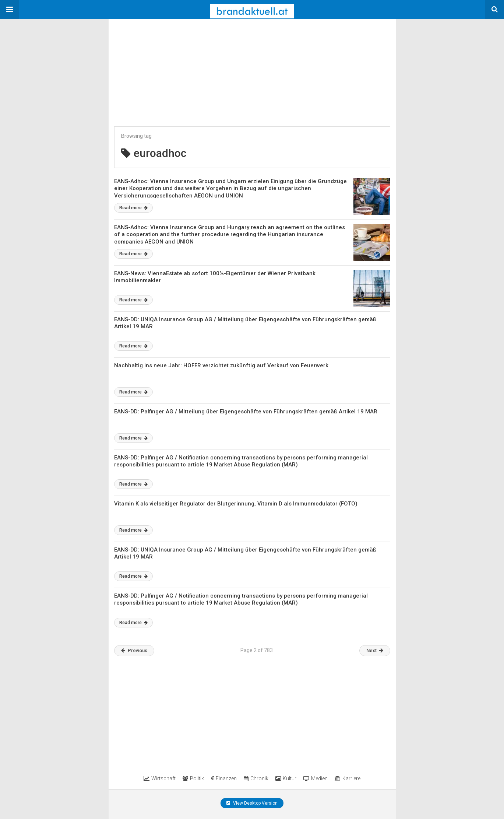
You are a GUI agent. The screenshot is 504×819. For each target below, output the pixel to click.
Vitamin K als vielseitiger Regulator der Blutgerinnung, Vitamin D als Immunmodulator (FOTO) (236, 504)
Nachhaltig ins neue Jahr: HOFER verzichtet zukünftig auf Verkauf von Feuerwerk (221, 365)
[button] (10, 10)
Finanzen (224, 778)
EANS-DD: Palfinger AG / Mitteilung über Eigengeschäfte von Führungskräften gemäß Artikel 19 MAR (246, 412)
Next (375, 650)
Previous (134, 650)
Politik (193, 778)
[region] (164, 65)
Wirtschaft (160, 778)
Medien (316, 778)
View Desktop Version (252, 803)
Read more (133, 208)
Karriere (348, 778)
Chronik (256, 778)
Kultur (286, 778)
